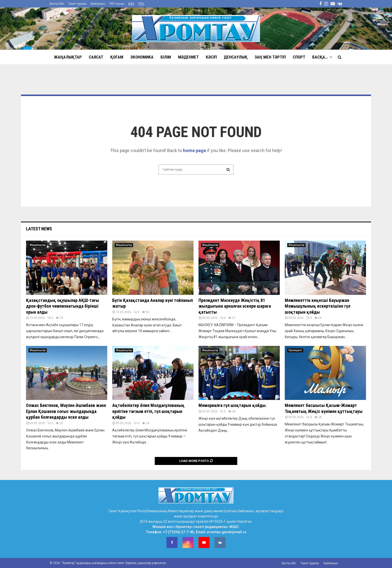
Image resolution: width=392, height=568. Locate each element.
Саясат (96, 57)
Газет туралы (77, 4)
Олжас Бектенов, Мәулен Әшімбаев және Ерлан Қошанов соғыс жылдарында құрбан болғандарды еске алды (66, 411)
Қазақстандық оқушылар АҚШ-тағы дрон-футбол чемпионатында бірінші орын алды (62, 306)
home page (194, 150)
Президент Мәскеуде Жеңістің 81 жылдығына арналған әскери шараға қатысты (235, 306)
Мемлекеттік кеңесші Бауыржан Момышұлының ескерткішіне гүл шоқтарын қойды (317, 306)
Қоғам (117, 57)
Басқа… (320, 57)
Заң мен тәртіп (270, 57)
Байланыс (98, 4)
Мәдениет (188, 57)
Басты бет (57, 4)
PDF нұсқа (117, 4)
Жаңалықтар (68, 57)
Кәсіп (211, 57)
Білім (166, 57)
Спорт (299, 57)
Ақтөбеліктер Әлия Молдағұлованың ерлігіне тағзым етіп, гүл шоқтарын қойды (148, 411)
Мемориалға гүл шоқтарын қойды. (233, 405)
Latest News (39, 229)
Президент (295, 350)
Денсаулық (236, 57)
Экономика (142, 57)
